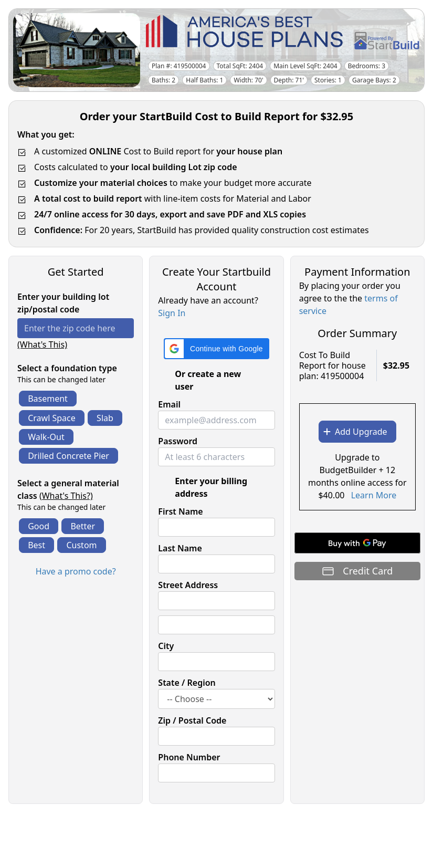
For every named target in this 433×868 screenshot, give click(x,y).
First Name (180, 511)
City (166, 646)
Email (169, 404)
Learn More (374, 495)
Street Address (188, 585)
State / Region (187, 683)
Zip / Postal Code (192, 720)
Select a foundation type (67, 368)
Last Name (180, 548)
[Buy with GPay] (357, 543)
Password (178, 441)
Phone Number (189, 757)
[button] (217, 349)
